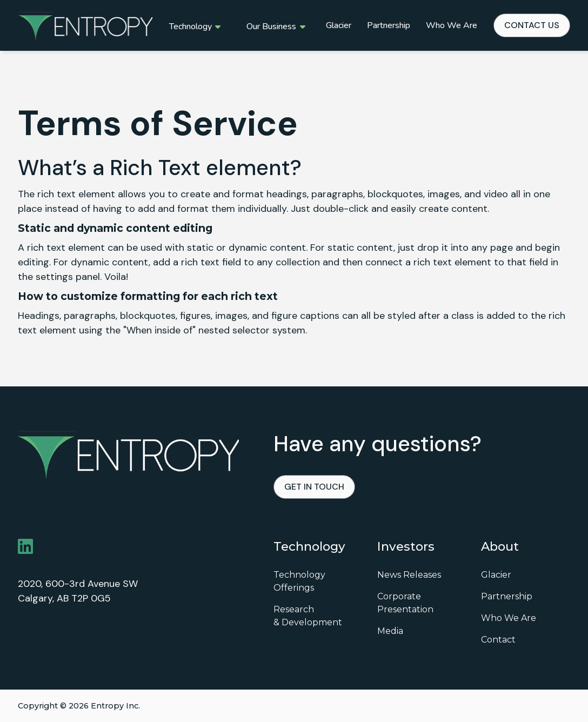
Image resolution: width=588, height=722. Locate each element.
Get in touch (314, 487)
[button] (195, 25)
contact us (532, 25)
